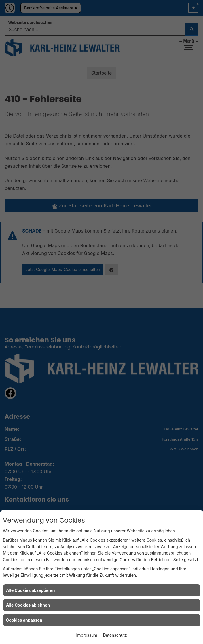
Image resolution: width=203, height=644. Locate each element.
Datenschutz (115, 635)
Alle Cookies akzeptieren (30, 590)
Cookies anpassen (24, 620)
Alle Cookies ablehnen (28, 605)
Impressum (87, 635)
